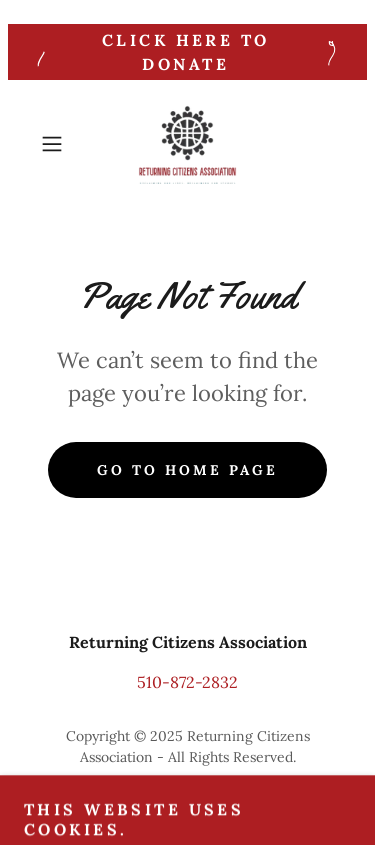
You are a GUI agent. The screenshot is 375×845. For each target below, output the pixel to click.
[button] (55, 144)
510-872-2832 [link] (187, 682)
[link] (188, 144)
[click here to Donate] (187, 52)
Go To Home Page (187, 470)
